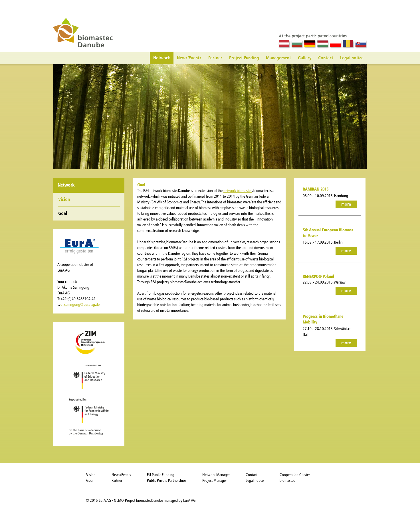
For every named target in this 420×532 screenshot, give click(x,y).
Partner (215, 58)
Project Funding (244, 58)
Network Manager (216, 475)
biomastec (287, 481)
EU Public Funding (161, 475)
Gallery (305, 58)
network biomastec (238, 191)
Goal (90, 481)
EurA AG (105, 500)
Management (278, 58)
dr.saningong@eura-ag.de (80, 305)
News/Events (189, 58)
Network (162, 58)
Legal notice (352, 58)
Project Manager (215, 481)
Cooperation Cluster (295, 475)
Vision (64, 200)
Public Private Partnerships (167, 481)
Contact (326, 58)
